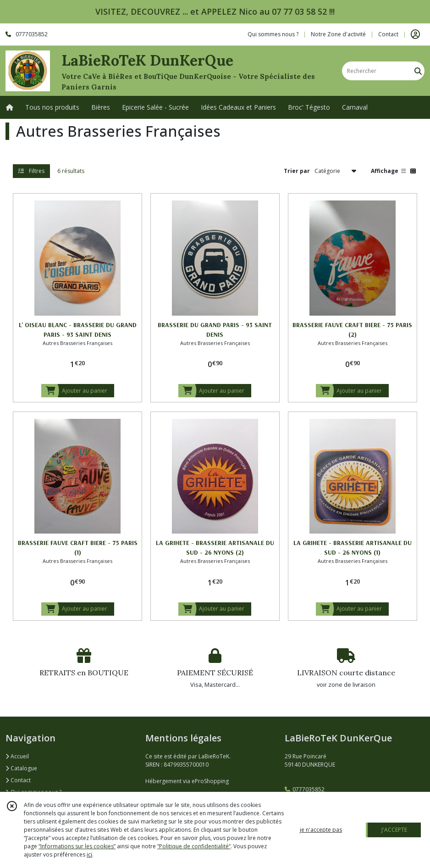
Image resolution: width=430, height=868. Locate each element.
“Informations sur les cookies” (77, 846)
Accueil (17, 756)
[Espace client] (415, 34)
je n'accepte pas (321, 830)
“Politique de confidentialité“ (194, 846)
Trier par (297, 171)
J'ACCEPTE (394, 830)
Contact (388, 34)
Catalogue (21, 768)
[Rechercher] (418, 71)
